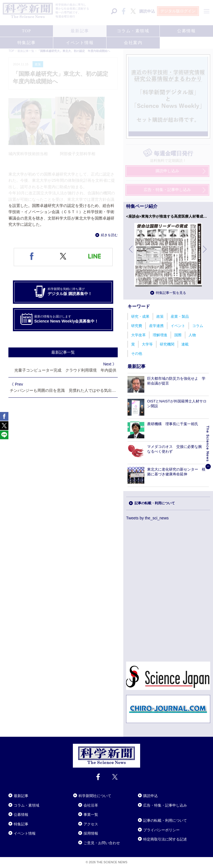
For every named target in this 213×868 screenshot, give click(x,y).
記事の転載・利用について (155, 503)
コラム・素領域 (26, 805)
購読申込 (151, 796)
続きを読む (109, 235)
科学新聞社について (95, 796)
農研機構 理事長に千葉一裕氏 (173, 424)
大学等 (147, 344)
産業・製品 (180, 316)
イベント (178, 326)
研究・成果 (140, 316)
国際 (178, 335)
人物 (192, 335)
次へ (205, 253)
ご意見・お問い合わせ (102, 843)
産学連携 (156, 326)
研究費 (137, 326)
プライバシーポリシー (161, 830)
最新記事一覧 (63, 352)
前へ (131, 253)
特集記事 (21, 824)
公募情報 (21, 815)
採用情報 (91, 833)
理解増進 (160, 335)
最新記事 (21, 796)
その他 (137, 354)
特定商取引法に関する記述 (165, 839)
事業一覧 (91, 815)
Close (13, 789)
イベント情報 (25, 833)
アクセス (91, 824)
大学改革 (138, 335)
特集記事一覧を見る (171, 293)
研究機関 (167, 344)
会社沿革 (91, 805)
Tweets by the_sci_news (147, 518)
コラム (198, 326)
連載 (185, 344)
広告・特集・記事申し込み (165, 805)
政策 (160, 316)
